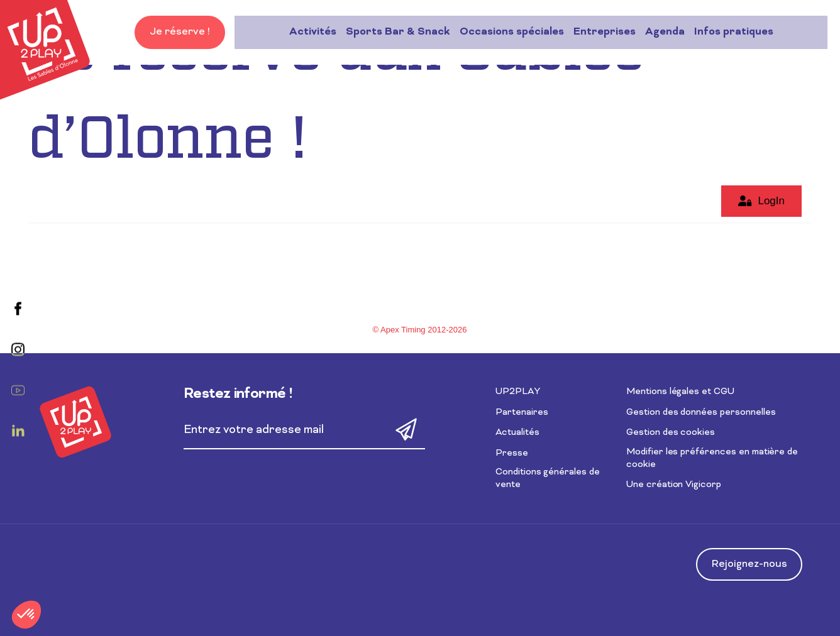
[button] (26, 615)
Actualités (517, 433)
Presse (512, 453)
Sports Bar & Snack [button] (277, 32)
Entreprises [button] (483, 32)
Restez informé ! (238, 394)
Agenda (544, 32)
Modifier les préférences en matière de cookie (712, 458)
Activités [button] (191, 32)
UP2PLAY (518, 392)
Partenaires (522, 413)
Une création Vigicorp (674, 485)
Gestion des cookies (671, 433)
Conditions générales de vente (548, 479)
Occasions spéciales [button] (390, 32)
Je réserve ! (782, 32)
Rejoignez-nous (749, 564)
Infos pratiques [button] (612, 32)
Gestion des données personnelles (701, 413)
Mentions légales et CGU (680, 392)
